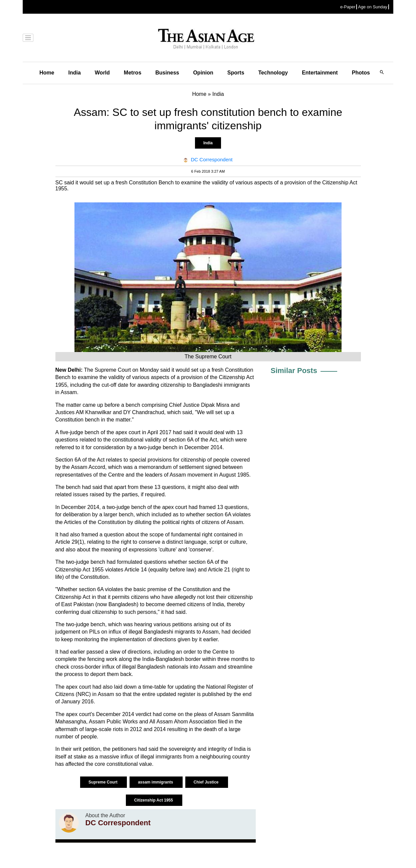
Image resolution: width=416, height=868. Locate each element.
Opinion (203, 73)
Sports (236, 73)
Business (167, 73)
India (74, 73)
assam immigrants (156, 782)
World (102, 73)
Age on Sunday (373, 7)
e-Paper (348, 7)
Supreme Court (103, 782)
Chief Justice (207, 782)
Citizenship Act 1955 (154, 800)
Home (47, 73)
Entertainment (320, 73)
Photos (361, 73)
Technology (273, 73)
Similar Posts (294, 371)
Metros (133, 73)
